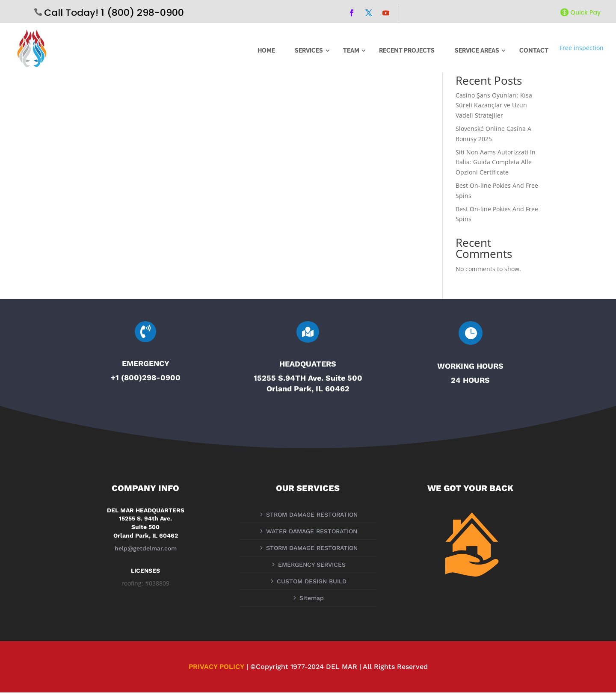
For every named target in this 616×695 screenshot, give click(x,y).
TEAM (351, 50)
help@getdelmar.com (146, 551)
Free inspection (582, 48)
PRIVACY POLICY (216, 669)
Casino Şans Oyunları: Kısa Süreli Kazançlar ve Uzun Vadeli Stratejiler (494, 108)
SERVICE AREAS (477, 50)
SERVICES (309, 50)
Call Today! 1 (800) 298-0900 (114, 13)
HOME (266, 50)
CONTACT (534, 50)
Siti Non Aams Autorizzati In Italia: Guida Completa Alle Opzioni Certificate (496, 165)
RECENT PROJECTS (407, 50)
